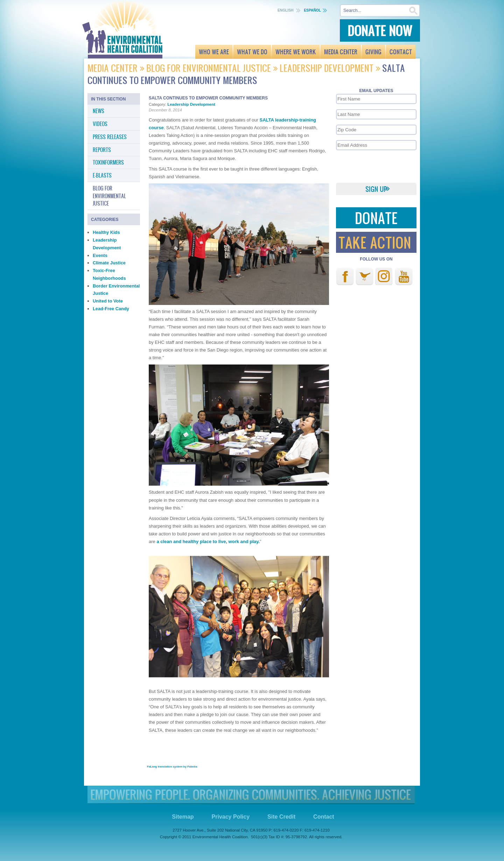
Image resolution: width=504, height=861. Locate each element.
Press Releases (110, 137)
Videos (100, 124)
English (286, 10)
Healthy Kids (106, 232)
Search (414, 11)
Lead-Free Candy (111, 309)
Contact (324, 817)
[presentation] (376, 166)
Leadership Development (327, 68)
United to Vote (108, 301)
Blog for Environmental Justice (209, 68)
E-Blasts (102, 175)
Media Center (114, 68)
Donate (376, 218)
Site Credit (281, 817)
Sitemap (183, 817)
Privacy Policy (231, 817)
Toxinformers (108, 162)
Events (100, 255)
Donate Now (380, 30)
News (99, 111)
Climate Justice (109, 263)
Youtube (404, 276)
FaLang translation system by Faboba (172, 767)
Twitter (365, 276)
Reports (102, 150)
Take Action (375, 242)
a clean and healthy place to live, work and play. (208, 541)
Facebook (345, 276)
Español (312, 10)
